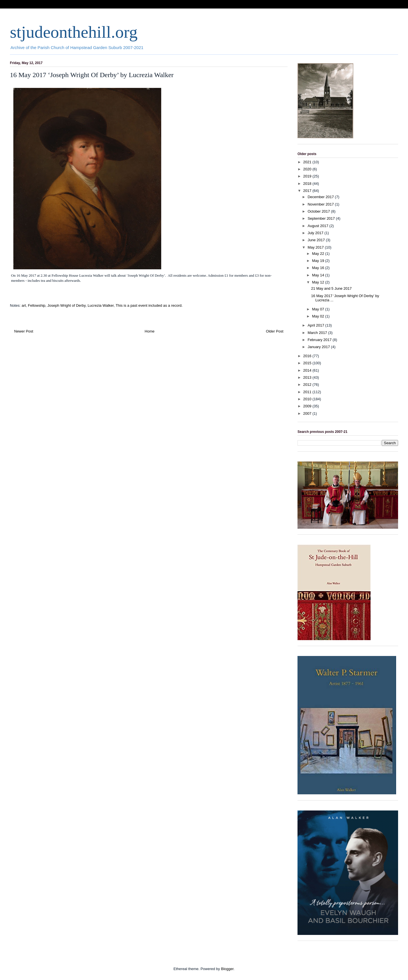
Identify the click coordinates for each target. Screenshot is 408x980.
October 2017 (319, 211)
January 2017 (319, 347)
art (24, 305)
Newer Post (24, 331)
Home (150, 331)
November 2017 (321, 204)
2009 (308, 406)
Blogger (227, 969)
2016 (308, 356)
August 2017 (319, 226)
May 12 (318, 282)
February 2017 (320, 340)
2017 (308, 191)
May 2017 (316, 247)
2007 (308, 413)
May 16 (318, 268)
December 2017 (321, 197)
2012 (308, 385)
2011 (308, 392)
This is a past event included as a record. (149, 305)
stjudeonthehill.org (74, 32)
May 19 (318, 261)
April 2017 (316, 325)
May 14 (318, 275)
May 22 (318, 254)
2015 (308, 363)
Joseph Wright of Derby (66, 305)
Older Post (275, 331)
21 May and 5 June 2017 (331, 288)
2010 (308, 399)
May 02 (318, 316)
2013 (308, 377)
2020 (308, 169)
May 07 (318, 309)
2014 (308, 370)
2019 (308, 176)
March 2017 (318, 333)
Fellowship (37, 305)
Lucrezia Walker (101, 305)
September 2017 (322, 218)
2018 (308, 184)
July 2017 (316, 233)
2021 (308, 162)
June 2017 (317, 240)
